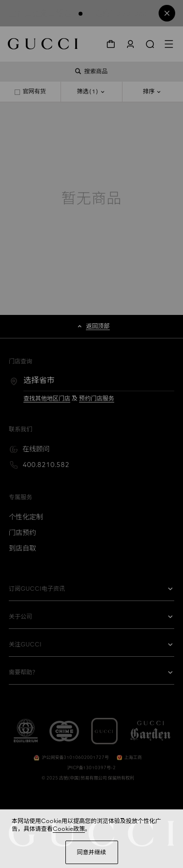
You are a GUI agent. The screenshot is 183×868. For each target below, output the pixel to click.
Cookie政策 (69, 829)
